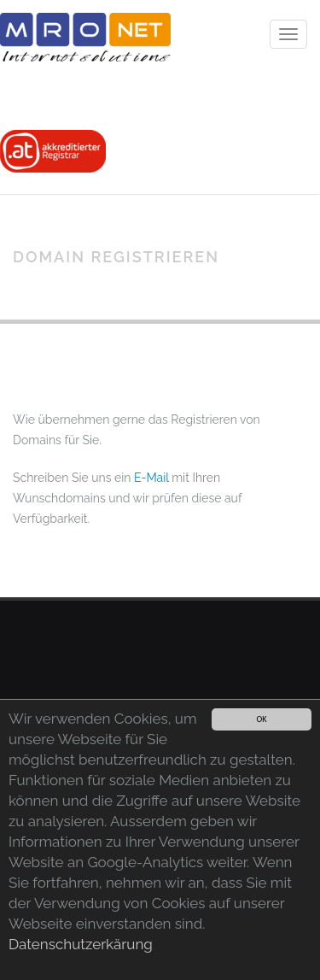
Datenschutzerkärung (81, 944)
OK (261, 719)
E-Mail (151, 478)
